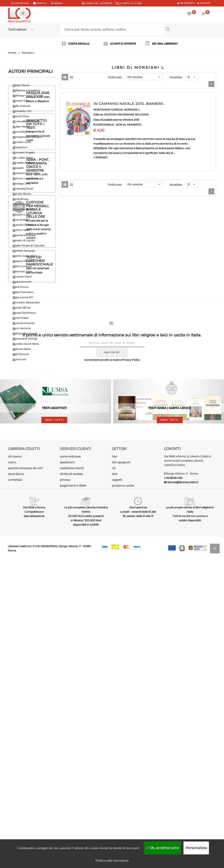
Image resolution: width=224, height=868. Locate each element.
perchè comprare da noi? (26, 776)
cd (114, 776)
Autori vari (20, 359)
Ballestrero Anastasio (26, 90)
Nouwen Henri (22, 277)
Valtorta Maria (22, 349)
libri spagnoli (121, 770)
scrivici (42, 3)
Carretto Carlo (22, 142)
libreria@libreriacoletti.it (183, 790)
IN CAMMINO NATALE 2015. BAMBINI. (129, 104)
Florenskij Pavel (23, 189)
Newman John (22, 271)
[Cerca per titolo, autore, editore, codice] (190, 29)
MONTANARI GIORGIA (108, 110)
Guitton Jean (21, 230)
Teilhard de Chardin (25, 333)
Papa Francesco (23, 292)
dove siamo (16, 782)
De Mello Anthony (24, 163)
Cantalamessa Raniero (27, 137)
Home (12, 53)
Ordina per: (115, 77)
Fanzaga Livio (22, 183)
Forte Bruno (21, 199)
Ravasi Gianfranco (24, 313)
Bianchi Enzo (21, 116)
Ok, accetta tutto (162, 848)
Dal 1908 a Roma (34, 815)
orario (58, 3)
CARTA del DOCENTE (97, 3)
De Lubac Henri (23, 158)
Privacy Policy (131, 667)
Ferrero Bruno (22, 194)
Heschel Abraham (24, 235)
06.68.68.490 (174, 786)
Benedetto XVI (22, 111)
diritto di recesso (71, 782)
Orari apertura (138, 815)
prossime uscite (123, 793)
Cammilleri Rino (23, 132)
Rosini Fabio (21, 318)
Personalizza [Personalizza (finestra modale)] (196, 848)
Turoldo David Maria (26, 344)
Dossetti (18, 168)
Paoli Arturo (21, 287)
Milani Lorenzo (22, 266)
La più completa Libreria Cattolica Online (86, 817)
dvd (115, 782)
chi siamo (15, 764)
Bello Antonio (22, 106)
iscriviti (112, 660)
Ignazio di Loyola (24, 240)
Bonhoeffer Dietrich (26, 121)
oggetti (117, 787)
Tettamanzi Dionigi (25, 339)
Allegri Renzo (21, 85)
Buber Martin (21, 127)
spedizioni (67, 770)
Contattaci (22, 3)
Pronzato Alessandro (26, 302)
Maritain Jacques (24, 251)
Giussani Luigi (22, 215)
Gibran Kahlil (21, 204)
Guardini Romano (24, 225)
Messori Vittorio (23, 261)
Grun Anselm (21, 220)
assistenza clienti (72, 776)
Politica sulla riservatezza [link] (112, 860)
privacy (65, 787)
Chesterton (20, 147)
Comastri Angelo (24, 152)
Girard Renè (20, 209)
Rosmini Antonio (24, 323)
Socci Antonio (22, 328)
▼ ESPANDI (100, 157)
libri (115, 764)
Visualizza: (176, 77)
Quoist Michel (22, 308)
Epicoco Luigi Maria (25, 178)
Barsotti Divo (21, 101)
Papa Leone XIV (23, 297)
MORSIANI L (132, 110)
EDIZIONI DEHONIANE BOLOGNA (126, 115)
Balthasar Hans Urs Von (28, 96)
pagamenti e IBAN (73, 793)
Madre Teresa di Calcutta (29, 246)
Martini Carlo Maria (25, 256)
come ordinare (70, 764)
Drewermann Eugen (26, 173)
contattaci (15, 787)
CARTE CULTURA (129, 3)
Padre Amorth (22, 282)
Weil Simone (21, 354)
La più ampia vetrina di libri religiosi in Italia (190, 817)
